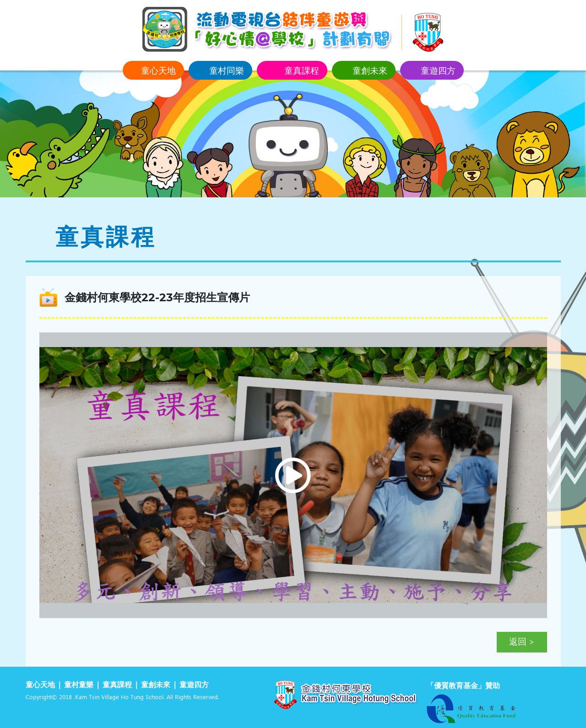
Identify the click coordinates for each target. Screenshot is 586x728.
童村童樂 (79, 685)
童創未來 (370, 70)
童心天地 (158, 70)
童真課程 (302, 70)
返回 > (522, 642)
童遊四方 (438, 70)
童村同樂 (227, 70)
